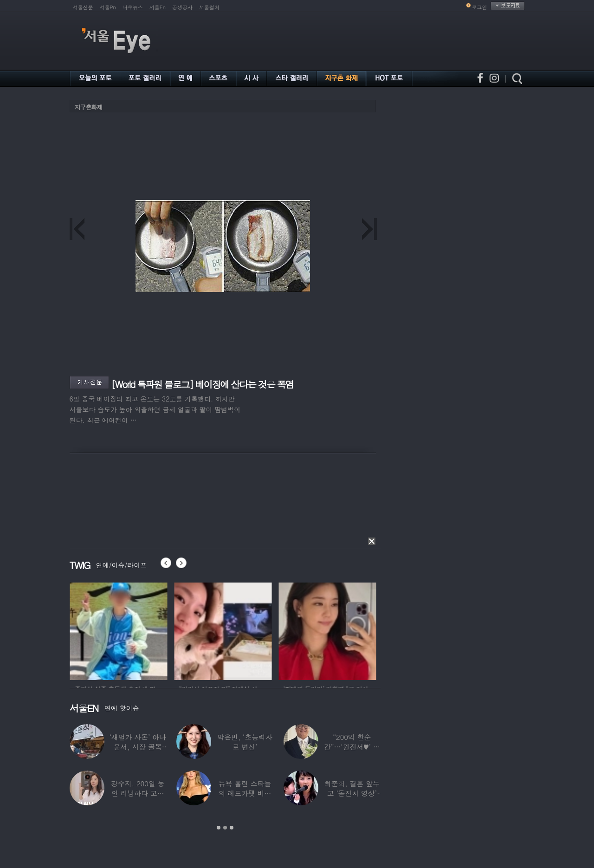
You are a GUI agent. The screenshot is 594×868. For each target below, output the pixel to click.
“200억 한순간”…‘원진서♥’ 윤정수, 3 (352, 747)
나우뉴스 (133, 7)
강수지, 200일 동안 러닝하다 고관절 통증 (138, 793)
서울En (158, 7)
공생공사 (182, 7)
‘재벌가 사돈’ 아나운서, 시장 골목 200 (137, 747)
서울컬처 (209, 7)
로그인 (480, 7)
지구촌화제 (89, 107)
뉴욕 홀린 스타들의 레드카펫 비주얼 (245, 793)
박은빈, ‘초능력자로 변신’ (245, 742)
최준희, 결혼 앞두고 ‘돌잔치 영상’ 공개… (352, 793)
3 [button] (232, 828)
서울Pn (108, 7)
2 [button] (225, 828)
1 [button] (219, 828)
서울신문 (83, 7)
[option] (142, 630)
